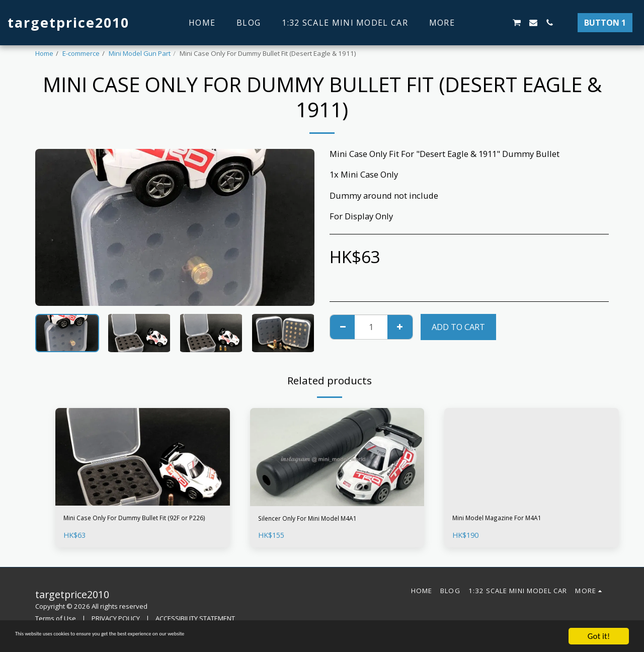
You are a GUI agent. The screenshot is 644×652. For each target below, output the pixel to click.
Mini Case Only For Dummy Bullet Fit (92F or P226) (135, 526)
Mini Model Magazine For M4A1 (514, 519)
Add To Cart (458, 327)
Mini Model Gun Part (140, 53)
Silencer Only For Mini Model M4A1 (326, 520)
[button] (484, 23)
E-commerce (81, 53)
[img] (143, 457)
